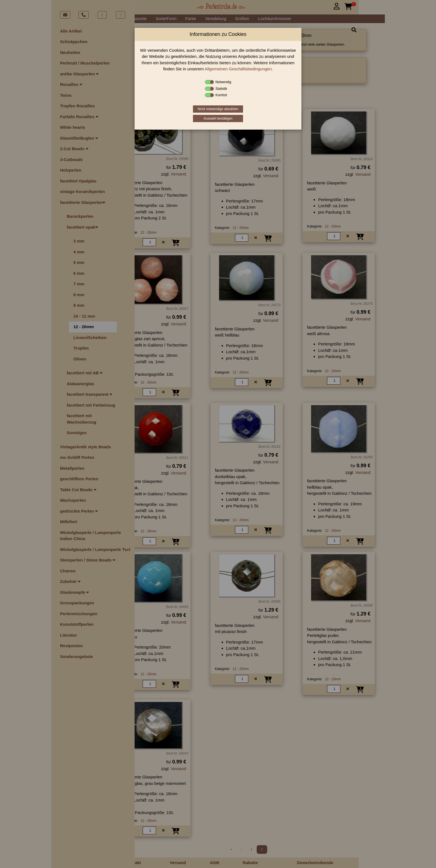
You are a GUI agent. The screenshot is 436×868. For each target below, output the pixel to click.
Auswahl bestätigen (218, 118)
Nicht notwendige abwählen (218, 109)
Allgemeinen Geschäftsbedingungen (238, 69)
